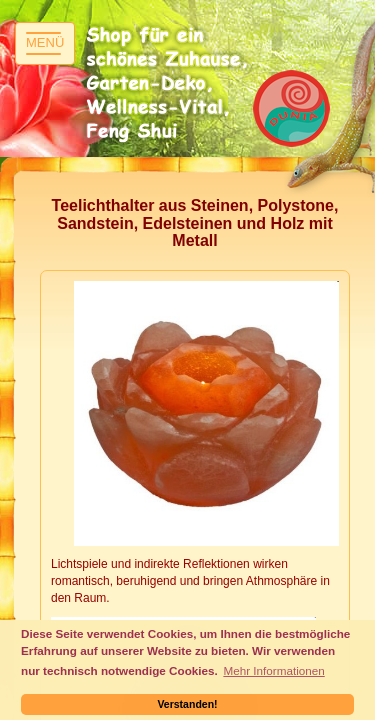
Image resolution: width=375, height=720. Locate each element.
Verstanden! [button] (187, 704)
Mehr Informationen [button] (273, 670)
